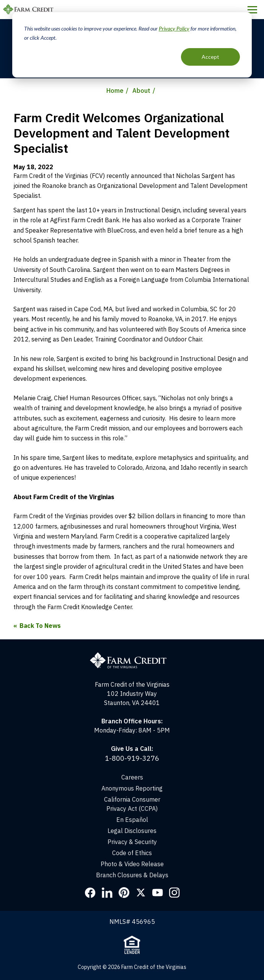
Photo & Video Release (132, 864)
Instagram (174, 893)
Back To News (40, 626)
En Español (132, 820)
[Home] (132, 644)
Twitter (141, 893)
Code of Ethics (132, 853)
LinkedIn (107, 893)
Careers (132, 777)
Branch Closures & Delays (132, 875)
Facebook (90, 893)
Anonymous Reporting (132, 788)
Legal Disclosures (132, 831)
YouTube (158, 893)
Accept (210, 57)
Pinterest (124, 893)
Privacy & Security (132, 842)
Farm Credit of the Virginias (29, 10)
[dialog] (132, 45)
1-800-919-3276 (132, 758)
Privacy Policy (174, 28)
